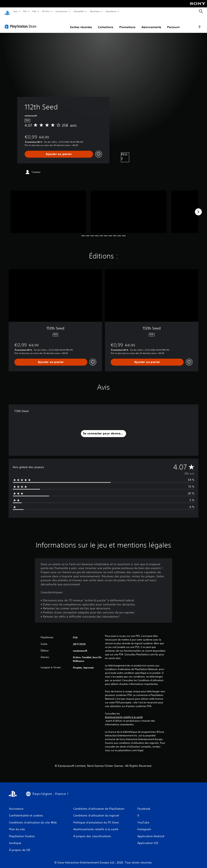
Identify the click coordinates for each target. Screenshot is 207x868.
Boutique (95, 11)
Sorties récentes (59, 23)
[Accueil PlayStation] (7, 11)
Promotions (106, 23)
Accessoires (61, 11)
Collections (84, 23)
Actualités (79, 11)
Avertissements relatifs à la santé (124, 713)
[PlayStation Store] (21, 22)
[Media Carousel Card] (48, 208)
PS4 (34, 11)
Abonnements (130, 23)
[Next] (198, 208)
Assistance (111, 11)
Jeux (15, 11)
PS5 (25, 11)
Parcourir (152, 23)
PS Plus (46, 11)
